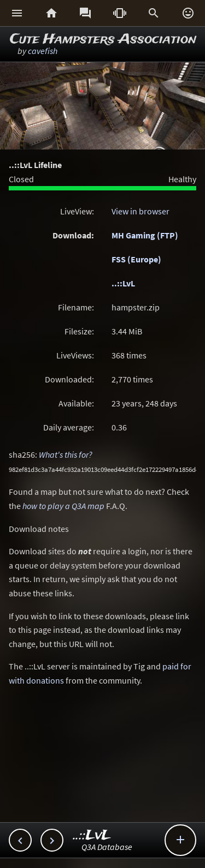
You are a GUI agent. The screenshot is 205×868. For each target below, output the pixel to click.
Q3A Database (107, 847)
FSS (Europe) (136, 259)
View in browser (140, 211)
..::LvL (123, 283)
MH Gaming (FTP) (145, 235)
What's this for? (66, 454)
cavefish (43, 51)
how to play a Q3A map (63, 506)
